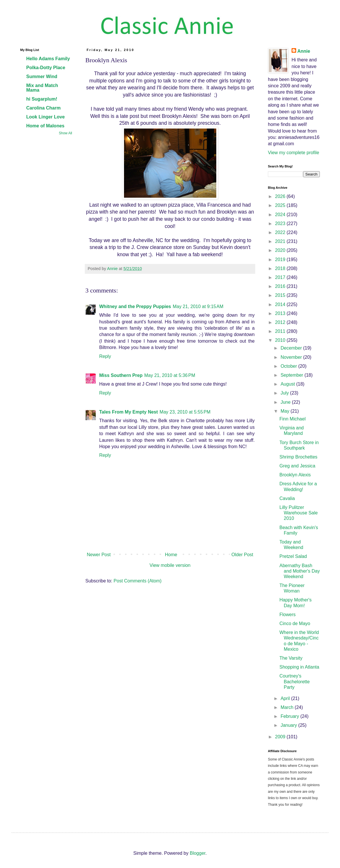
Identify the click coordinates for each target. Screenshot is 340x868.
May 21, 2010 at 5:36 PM (170, 375)
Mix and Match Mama (42, 88)
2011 (281, 331)
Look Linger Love (45, 117)
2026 (281, 196)
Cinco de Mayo (295, 623)
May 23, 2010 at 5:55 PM (185, 412)
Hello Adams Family (48, 59)
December (292, 348)
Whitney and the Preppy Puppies (135, 306)
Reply (105, 356)
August (288, 384)
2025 (281, 205)
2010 (281, 340)
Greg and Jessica (297, 466)
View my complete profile (294, 153)
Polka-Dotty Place (46, 68)
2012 (281, 322)
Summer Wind (42, 77)
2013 (281, 313)
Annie (304, 51)
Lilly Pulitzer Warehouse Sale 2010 (299, 513)
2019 (281, 260)
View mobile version (170, 565)
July (285, 393)
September (293, 375)
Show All (65, 133)
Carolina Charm (43, 108)
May (286, 411)
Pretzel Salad (293, 556)
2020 (281, 250)
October (289, 366)
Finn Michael (293, 419)
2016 (281, 286)
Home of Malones (45, 126)
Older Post (242, 555)
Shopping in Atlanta (299, 667)
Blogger (198, 853)
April (286, 698)
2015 (281, 295)
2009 (281, 737)
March (288, 707)
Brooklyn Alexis (295, 475)
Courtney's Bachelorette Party (295, 681)
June (286, 402)
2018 (281, 268)
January (289, 725)
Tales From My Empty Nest (128, 412)
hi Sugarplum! (42, 99)
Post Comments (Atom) (138, 581)
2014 (281, 304)
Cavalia (287, 498)
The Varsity (291, 658)
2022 (281, 232)
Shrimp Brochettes (298, 457)
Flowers (288, 615)
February (290, 716)
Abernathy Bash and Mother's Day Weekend (300, 571)
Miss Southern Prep (121, 375)
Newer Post (99, 555)
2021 (281, 241)
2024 (281, 215)
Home (171, 555)
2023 (281, 223)
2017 (281, 277)
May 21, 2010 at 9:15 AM (198, 306)
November (292, 357)
